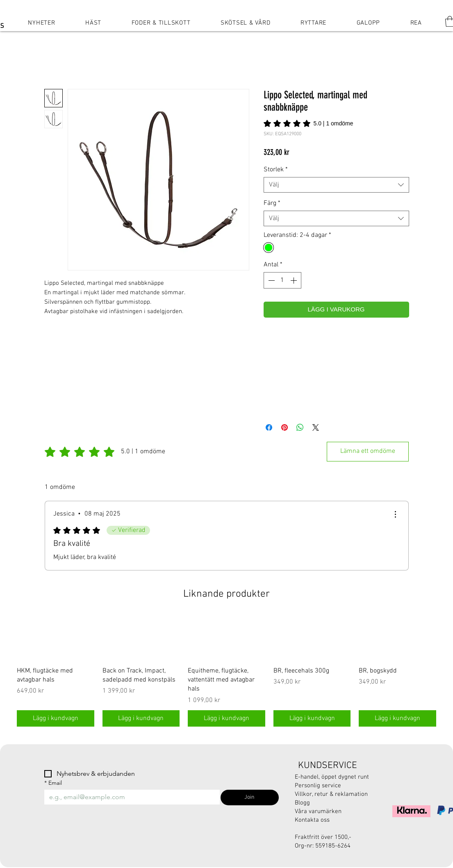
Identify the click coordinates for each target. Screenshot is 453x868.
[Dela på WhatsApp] (300, 427)
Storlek (276, 170)
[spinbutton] (282, 280)
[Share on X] (316, 427)
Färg (272, 203)
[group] (226, 671)
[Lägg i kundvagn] (56, 718)
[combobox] (336, 185)
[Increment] (294, 280)
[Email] (130, 797)
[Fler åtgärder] (395, 514)
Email (53, 783)
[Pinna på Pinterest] (285, 427)
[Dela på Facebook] (269, 427)
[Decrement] (271, 280)
